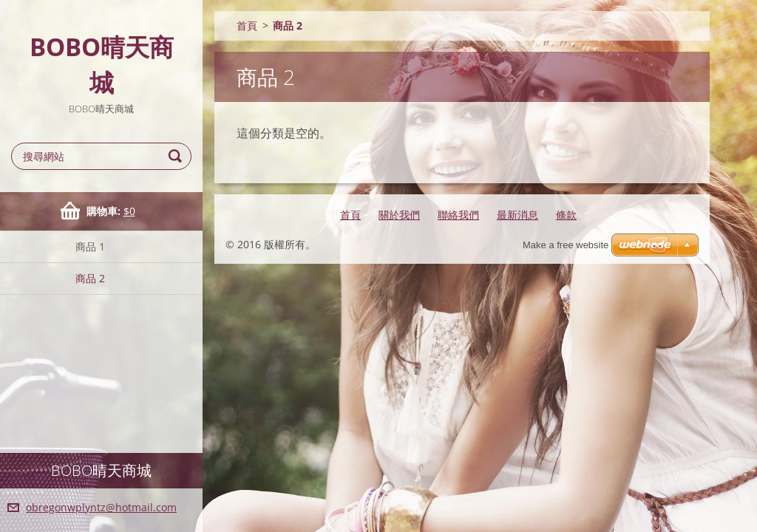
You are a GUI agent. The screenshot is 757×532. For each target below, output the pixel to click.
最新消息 (517, 215)
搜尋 (177, 156)
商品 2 (90, 278)
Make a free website (566, 245)
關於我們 (399, 215)
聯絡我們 (458, 215)
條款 (566, 215)
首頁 (247, 25)
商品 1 (90, 246)
